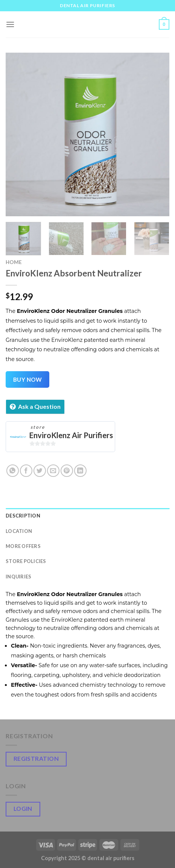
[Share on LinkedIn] (80, 471)
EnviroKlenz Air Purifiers (71, 435)
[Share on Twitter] (40, 471)
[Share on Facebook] (26, 471)
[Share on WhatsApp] (13, 471)
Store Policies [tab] (26, 561)
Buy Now (27, 379)
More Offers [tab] (23, 546)
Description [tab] (23, 516)
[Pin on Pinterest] (67, 471)
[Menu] (10, 24)
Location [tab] (19, 531)
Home (14, 262)
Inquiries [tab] (18, 577)
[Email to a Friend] (53, 471)
